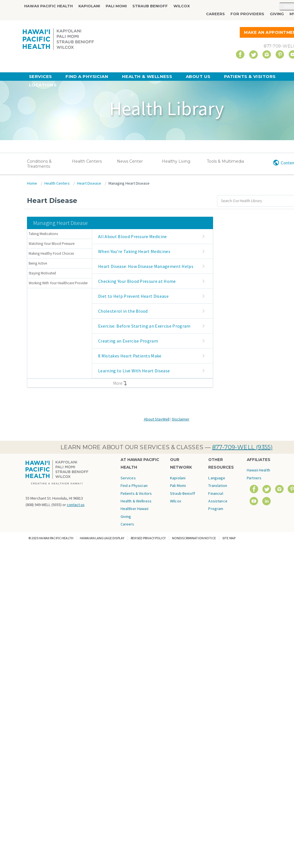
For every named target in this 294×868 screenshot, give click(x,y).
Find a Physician (87, 76)
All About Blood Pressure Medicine (133, 236)
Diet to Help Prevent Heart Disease (133, 296)
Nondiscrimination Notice (194, 538)
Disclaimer (181, 419)
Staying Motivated (42, 273)
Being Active (38, 263)
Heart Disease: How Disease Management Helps (146, 266)
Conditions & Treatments (39, 164)
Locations (43, 85)
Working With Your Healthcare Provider (58, 283)
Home (32, 183)
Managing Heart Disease (129, 183)
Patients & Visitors (250, 76)
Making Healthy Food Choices (51, 253)
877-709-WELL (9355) (243, 447)
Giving (277, 14)
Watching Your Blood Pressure (52, 244)
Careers (215, 14)
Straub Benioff (150, 6)
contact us (76, 505)
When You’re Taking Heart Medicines (134, 251)
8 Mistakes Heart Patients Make (130, 356)
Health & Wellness (147, 76)
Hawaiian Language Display (102, 538)
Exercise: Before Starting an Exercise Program (144, 326)
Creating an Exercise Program (128, 341)
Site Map (229, 538)
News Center (130, 161)
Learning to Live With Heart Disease (134, 371)
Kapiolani (89, 6)
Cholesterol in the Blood (123, 311)
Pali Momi (116, 6)
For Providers (247, 14)
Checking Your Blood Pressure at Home (137, 281)
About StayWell (157, 419)
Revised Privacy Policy (148, 538)
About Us (198, 76)
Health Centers (87, 161)
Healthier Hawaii (134, 509)
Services (40, 76)
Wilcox (182, 6)
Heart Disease (89, 183)
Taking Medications (43, 234)
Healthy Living (176, 161)
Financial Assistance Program (218, 501)
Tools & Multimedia (225, 161)
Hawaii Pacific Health (48, 6)
